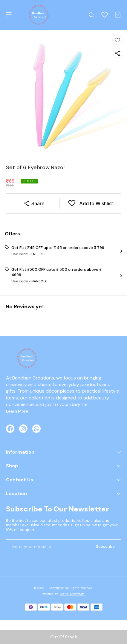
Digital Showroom (72, 594)
